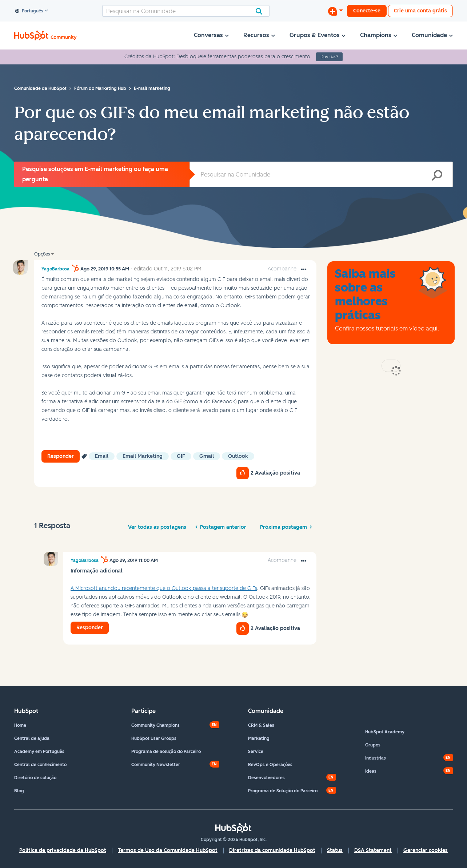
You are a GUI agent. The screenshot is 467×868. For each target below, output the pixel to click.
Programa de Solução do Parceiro (166, 752)
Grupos (373, 745)
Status (335, 850)
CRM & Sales (261, 725)
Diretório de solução (35, 778)
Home (20, 725)
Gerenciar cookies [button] (426, 850)
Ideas (371, 771)
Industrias (376, 758)
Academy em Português (39, 752)
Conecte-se (367, 11)
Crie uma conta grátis (420, 11)
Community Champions (155, 725)
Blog (19, 791)
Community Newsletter (156, 765)
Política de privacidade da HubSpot (63, 850)
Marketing (259, 738)
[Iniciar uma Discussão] (335, 11)
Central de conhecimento (40, 765)
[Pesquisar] (186, 11)
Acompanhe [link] (282, 269)
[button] (304, 270)
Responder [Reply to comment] (90, 628)
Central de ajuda (32, 738)
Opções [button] (42, 254)
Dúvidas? (329, 57)
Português (29, 11)
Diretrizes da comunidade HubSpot (272, 850)
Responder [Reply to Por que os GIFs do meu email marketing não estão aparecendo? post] (61, 456)
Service (256, 752)
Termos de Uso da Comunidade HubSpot (168, 850)
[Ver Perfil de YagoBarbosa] (55, 269)
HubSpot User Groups (154, 738)
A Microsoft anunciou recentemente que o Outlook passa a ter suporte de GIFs (164, 588)
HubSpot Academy (385, 732)
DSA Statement (373, 850)
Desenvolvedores (266, 778)
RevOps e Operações (270, 765)
